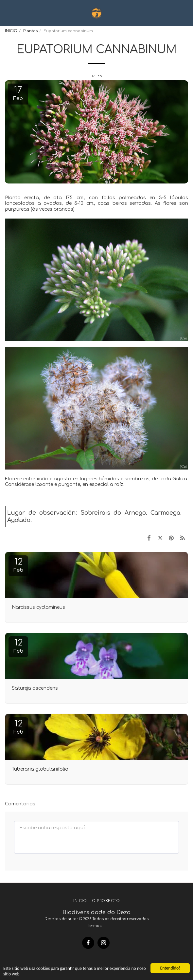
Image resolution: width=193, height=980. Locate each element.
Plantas (30, 31)
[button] (7, 13)
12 (18, 565)
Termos (95, 926)
